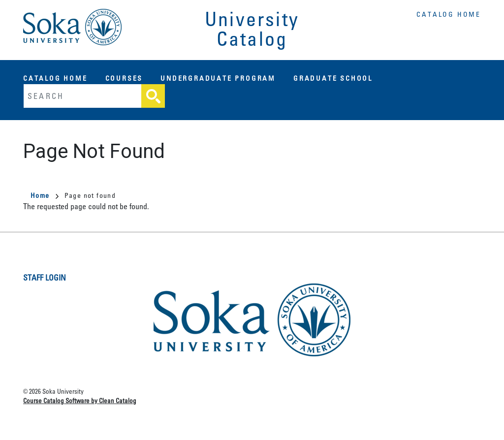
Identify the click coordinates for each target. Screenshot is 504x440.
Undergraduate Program (218, 78)
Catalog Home (449, 14)
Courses (124, 78)
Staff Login (45, 278)
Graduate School (333, 78)
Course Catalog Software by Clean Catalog (80, 400)
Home (45, 195)
